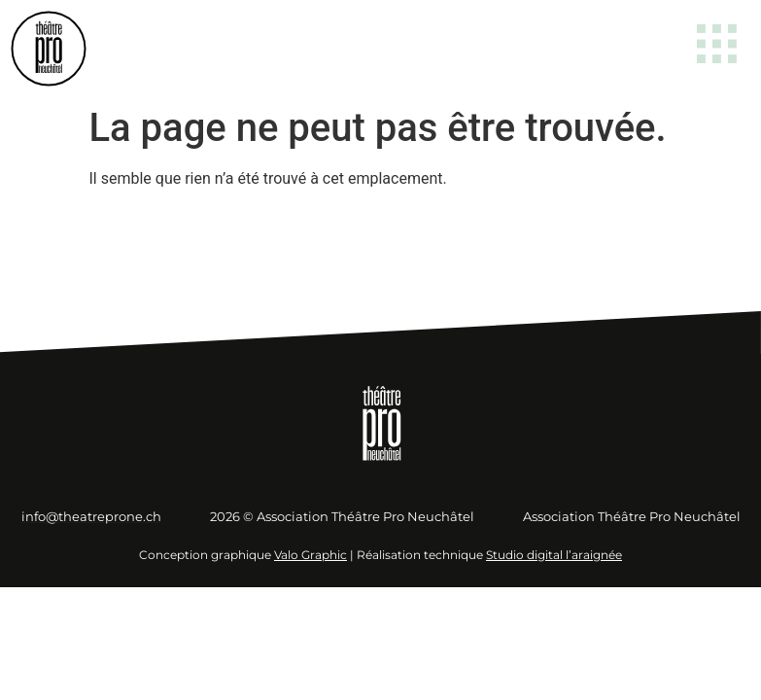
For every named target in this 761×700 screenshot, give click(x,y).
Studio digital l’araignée (554, 555)
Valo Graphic (311, 555)
